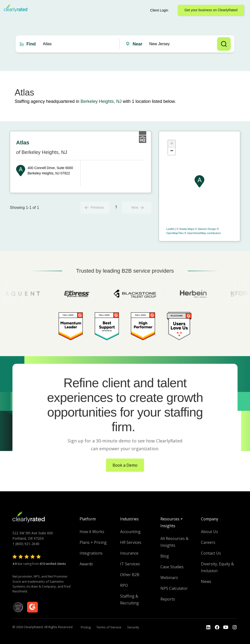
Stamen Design (207, 229)
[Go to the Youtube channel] (226, 627)
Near (137, 44)
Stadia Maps (187, 229)
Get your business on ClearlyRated (211, 10)
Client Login (159, 10)
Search (224, 44)
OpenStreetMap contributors (204, 233)
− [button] (172, 151)
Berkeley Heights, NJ (101, 101)
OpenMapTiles (175, 233)
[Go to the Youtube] (217, 627)
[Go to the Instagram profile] (235, 627)
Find (31, 44)
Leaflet (170, 229)
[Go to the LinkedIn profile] (208, 627)
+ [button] (172, 144)
